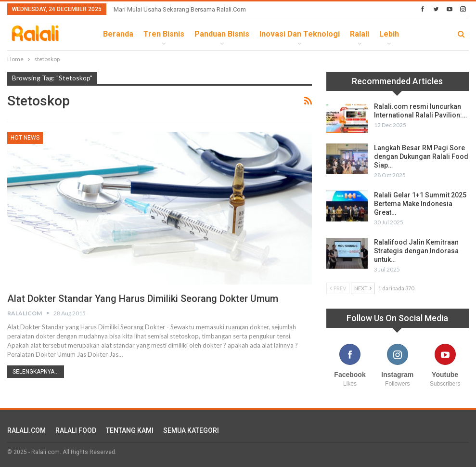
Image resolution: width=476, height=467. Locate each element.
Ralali (360, 34)
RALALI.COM (26, 430)
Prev (338, 288)
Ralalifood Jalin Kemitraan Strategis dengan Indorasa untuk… (416, 251)
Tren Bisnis (164, 34)
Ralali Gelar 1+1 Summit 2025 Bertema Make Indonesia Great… (420, 204)
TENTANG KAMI (130, 430)
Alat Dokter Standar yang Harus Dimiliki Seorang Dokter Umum (143, 298)
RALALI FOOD (76, 430)
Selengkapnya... (36, 372)
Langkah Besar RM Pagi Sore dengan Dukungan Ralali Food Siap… (421, 156)
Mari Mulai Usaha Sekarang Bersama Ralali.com (180, 9)
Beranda (118, 34)
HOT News (25, 138)
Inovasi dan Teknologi (300, 34)
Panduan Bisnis (222, 34)
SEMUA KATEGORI (191, 430)
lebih (389, 34)
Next (363, 288)
